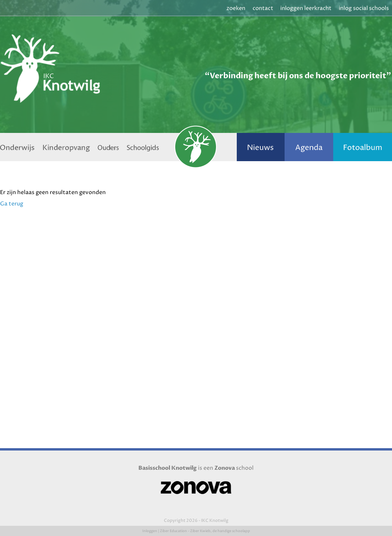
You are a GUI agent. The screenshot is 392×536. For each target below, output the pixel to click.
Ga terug (12, 204)
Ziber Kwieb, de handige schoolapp (220, 531)
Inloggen (150, 531)
